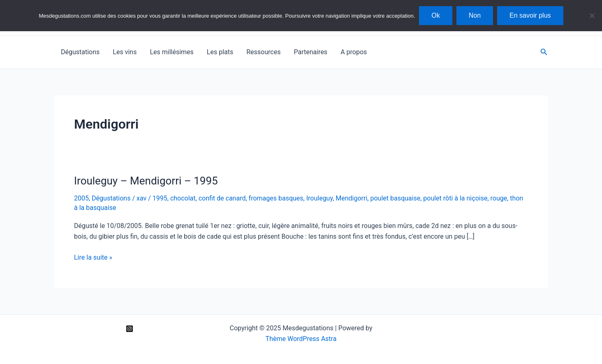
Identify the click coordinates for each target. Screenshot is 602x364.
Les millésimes (171, 52)
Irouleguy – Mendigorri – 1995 (146, 181)
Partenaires (310, 52)
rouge (499, 198)
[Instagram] (130, 329)
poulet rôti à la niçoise (455, 198)
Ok (435, 15)
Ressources (263, 52)
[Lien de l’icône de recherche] (544, 52)
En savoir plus (530, 15)
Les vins (125, 52)
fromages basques (276, 198)
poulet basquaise (395, 198)
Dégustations (80, 52)
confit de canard (222, 198)
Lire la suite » (93, 258)
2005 (81, 198)
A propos (354, 52)
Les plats (220, 52)
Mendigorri (351, 198)
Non (475, 15)
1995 (160, 198)
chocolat (183, 198)
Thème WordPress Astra (301, 339)
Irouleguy (320, 198)
